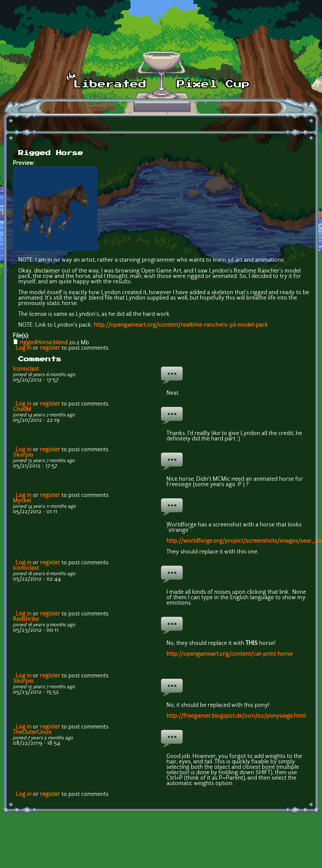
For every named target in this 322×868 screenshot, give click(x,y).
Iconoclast (26, 369)
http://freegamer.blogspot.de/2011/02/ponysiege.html (236, 716)
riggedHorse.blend (44, 343)
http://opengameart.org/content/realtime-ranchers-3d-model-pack (181, 325)
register (50, 348)
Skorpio (23, 455)
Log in (24, 348)
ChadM (22, 410)
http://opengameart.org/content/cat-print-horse (229, 654)
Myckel (22, 501)
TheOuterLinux (32, 733)
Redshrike (26, 620)
